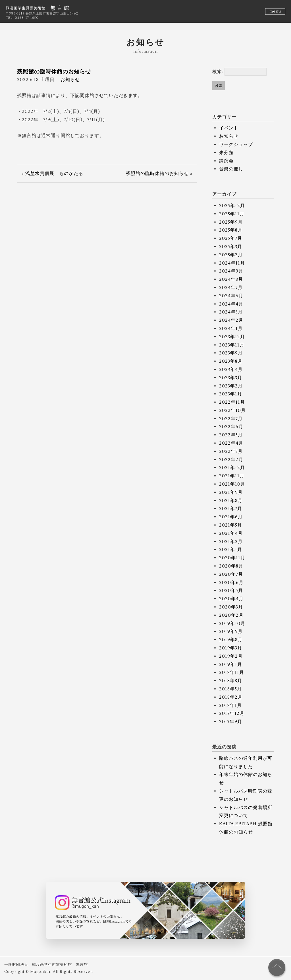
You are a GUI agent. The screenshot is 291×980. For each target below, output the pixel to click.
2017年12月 (232, 713)
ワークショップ (236, 145)
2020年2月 (231, 615)
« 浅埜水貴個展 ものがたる (52, 174)
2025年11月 (232, 214)
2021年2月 (231, 542)
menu (275, 11)
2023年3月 (231, 378)
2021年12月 (232, 468)
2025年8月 (231, 230)
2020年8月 (231, 566)
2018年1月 (230, 705)
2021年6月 (231, 517)
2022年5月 (231, 435)
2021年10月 (232, 484)
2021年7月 (231, 509)
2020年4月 (231, 599)
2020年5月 (231, 591)
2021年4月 (231, 533)
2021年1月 (231, 550)
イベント (229, 128)
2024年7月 (231, 288)
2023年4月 (231, 370)
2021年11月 (232, 476)
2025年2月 (231, 255)
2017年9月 (231, 722)
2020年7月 (231, 574)
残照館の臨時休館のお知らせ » (159, 174)
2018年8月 (231, 681)
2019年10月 (232, 624)
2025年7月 (231, 238)
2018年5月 (230, 689)
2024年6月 (231, 296)
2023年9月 (231, 353)
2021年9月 (231, 492)
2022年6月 (231, 427)
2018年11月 (232, 672)
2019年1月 (231, 665)
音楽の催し (231, 169)
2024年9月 (231, 271)
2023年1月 (231, 394)
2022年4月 (231, 443)
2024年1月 (231, 329)
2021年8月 (231, 501)
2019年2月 (231, 656)
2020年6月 (231, 583)
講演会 (226, 161)
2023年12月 (232, 337)
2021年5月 (231, 525)
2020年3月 (231, 607)
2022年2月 (231, 460)
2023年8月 (231, 361)
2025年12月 (232, 206)
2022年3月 (231, 451)
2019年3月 (231, 648)
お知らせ (70, 80)
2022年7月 (231, 419)
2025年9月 (231, 222)
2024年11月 (232, 263)
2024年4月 (231, 304)
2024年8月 (231, 279)
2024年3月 (231, 312)
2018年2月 (231, 697)
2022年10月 (232, 410)
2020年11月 (232, 558)
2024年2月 (231, 320)
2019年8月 (231, 640)
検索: (218, 72)
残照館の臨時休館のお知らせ (54, 72)
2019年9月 (231, 632)
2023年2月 (231, 386)
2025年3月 (231, 247)
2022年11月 (232, 402)
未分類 (226, 153)
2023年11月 (232, 345)
